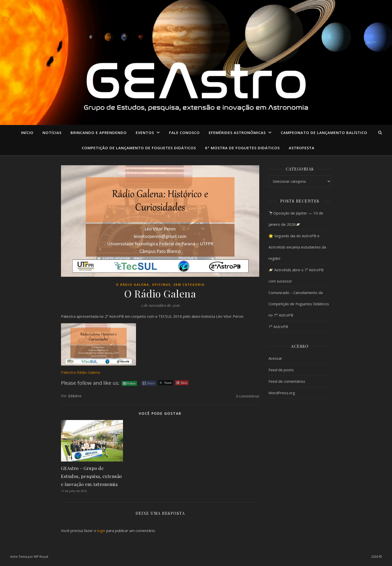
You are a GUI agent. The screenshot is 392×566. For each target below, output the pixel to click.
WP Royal (41, 556)
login (101, 530)
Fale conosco (184, 132)
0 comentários (248, 396)
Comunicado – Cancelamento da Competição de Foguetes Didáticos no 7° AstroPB (299, 304)
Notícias (52, 132)
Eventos (145, 132)
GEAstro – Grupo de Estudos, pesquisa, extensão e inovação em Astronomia (91, 476)
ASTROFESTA (302, 148)
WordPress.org (282, 393)
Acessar (275, 358)
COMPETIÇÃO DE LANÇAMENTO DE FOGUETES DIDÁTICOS (139, 148)
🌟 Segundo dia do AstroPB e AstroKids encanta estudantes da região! (297, 247)
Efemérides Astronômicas (237, 132)
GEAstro (75, 396)
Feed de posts (281, 370)
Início (27, 132)
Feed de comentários (287, 381)
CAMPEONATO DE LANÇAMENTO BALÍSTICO (324, 132)
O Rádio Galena (132, 285)
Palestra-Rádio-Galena (80, 372)
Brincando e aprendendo (99, 132)
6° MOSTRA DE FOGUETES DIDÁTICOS (242, 148)
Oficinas (161, 285)
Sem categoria (189, 285)
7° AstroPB (278, 326)
